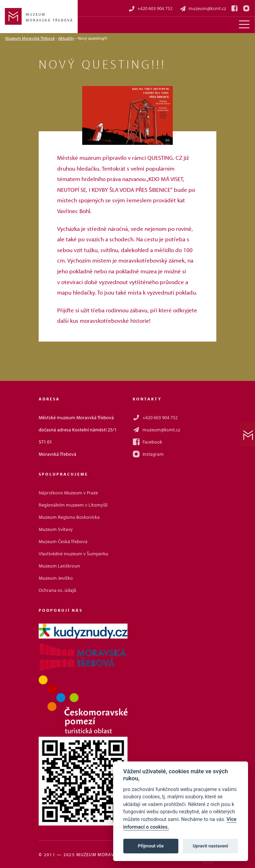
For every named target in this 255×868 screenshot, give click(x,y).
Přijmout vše (151, 846)
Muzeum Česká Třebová (63, 541)
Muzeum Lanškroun (59, 566)
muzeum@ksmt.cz (203, 9)
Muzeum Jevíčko (56, 578)
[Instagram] (246, 8)
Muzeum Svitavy (56, 529)
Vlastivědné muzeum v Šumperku (74, 554)
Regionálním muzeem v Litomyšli (73, 505)
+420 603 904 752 (150, 9)
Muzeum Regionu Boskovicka (69, 517)
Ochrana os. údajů (57, 590)
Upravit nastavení (210, 846)
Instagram (148, 454)
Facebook (148, 442)
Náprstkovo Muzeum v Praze (68, 493)
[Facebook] (234, 8)
